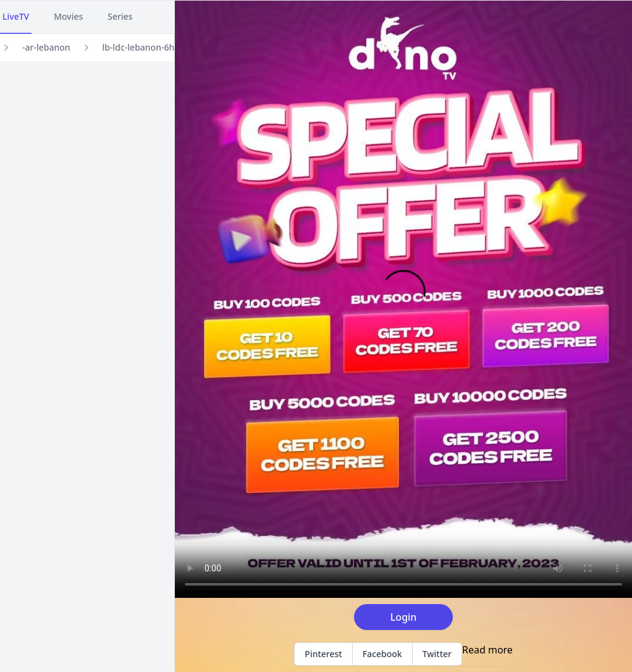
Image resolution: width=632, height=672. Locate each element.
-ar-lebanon (46, 47)
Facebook (382, 654)
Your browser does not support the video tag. (403, 299)
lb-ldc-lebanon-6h (139, 47)
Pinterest (323, 654)
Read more (487, 650)
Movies (68, 16)
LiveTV (16, 16)
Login (404, 617)
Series (120, 16)
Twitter (437, 654)
